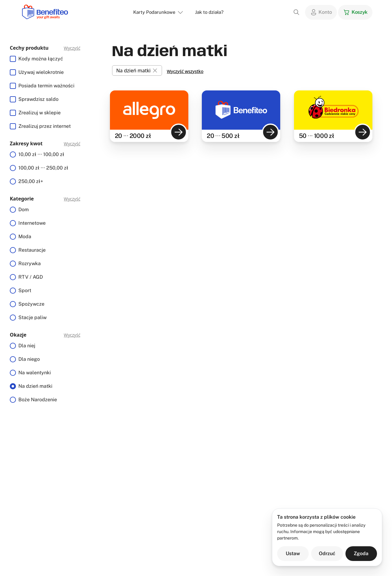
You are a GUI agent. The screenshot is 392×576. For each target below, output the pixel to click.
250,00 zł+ (31, 181)
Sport (25, 290)
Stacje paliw (32, 317)
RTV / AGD (31, 277)
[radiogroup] (45, 168)
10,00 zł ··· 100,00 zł (41, 154)
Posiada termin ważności (46, 86)
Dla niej (27, 346)
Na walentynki (35, 373)
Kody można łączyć (41, 59)
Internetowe (32, 223)
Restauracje (32, 250)
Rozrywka (30, 263)
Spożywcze (31, 304)
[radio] (13, 154)
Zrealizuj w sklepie (40, 113)
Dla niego (29, 359)
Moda (25, 237)
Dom (24, 210)
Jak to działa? (209, 12)
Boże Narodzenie (38, 400)
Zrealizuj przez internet (45, 126)
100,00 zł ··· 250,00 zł (43, 168)
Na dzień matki (35, 386)
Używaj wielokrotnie (41, 72)
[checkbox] (13, 59)
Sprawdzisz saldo (38, 99)
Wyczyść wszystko (185, 71)
